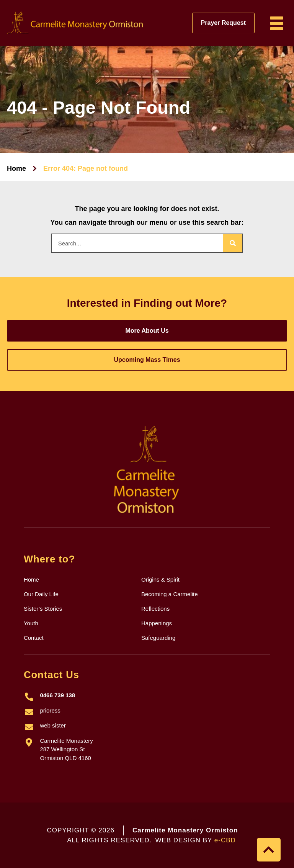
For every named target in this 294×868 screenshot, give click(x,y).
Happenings (157, 623)
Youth (31, 623)
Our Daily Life (41, 594)
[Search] (233, 243)
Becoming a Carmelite (170, 594)
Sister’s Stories (43, 609)
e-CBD (225, 840)
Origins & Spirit (160, 579)
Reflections (155, 609)
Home (16, 168)
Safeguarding (158, 638)
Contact (34, 638)
